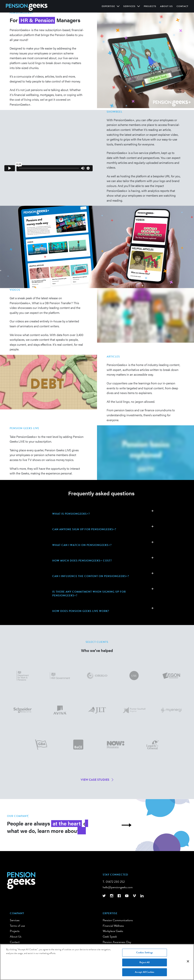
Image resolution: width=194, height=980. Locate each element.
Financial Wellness (113, 926)
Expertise (109, 6)
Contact (182, 6)
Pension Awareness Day (117, 942)
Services (130, 6)
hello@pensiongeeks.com (118, 887)
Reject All (144, 964)
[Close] (188, 963)
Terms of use (17, 926)
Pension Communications (118, 920)
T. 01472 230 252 (114, 882)
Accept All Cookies (145, 974)
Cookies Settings (145, 954)
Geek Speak (110, 937)
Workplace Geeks (113, 931)
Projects (150, 6)
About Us (166, 6)
